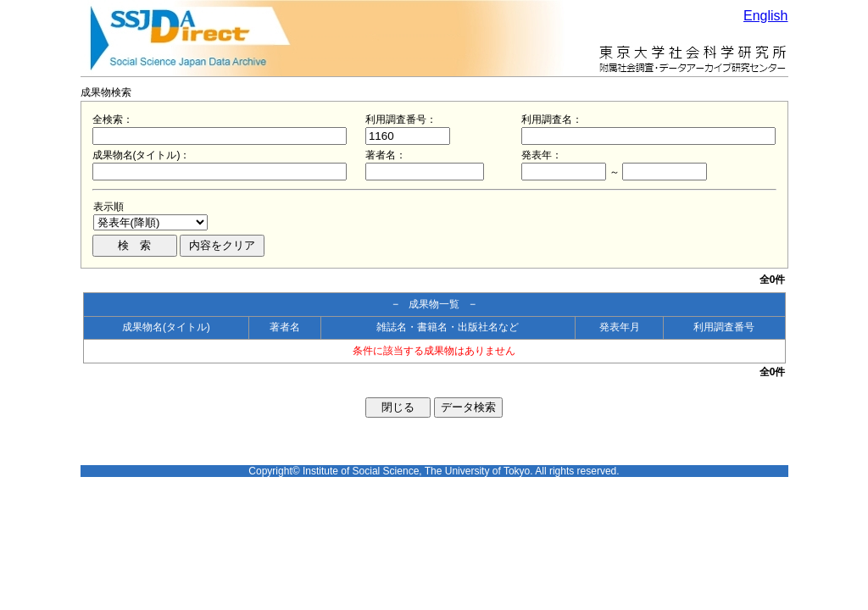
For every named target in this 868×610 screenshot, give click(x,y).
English (765, 16)
